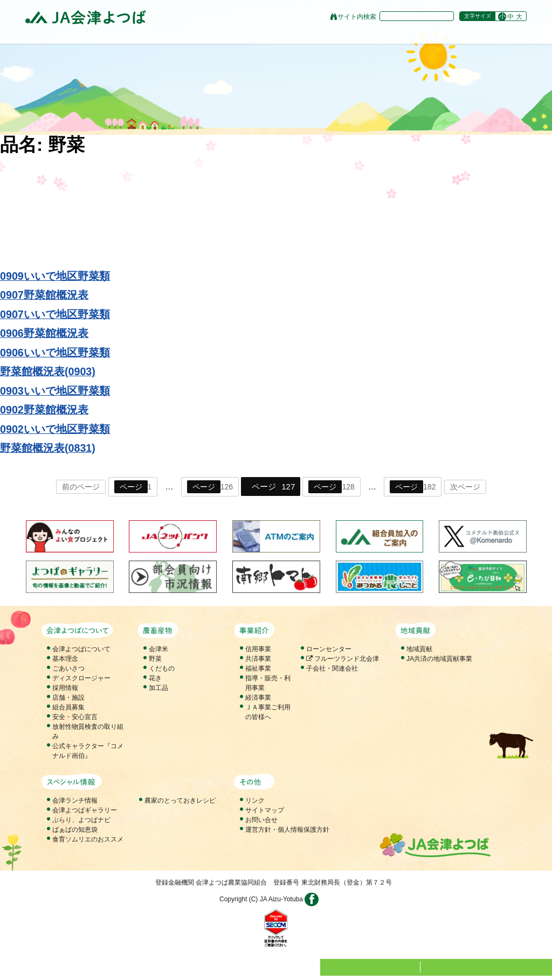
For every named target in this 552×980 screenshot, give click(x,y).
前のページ (81, 487)
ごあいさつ (68, 668)
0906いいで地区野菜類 (55, 353)
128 (331, 487)
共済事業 (258, 659)
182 (413, 487)
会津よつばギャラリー (85, 810)
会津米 (158, 649)
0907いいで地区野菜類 (55, 314)
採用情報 (65, 688)
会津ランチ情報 (75, 800)
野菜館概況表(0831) (48, 448)
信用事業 (258, 649)
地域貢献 (419, 649)
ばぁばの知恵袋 (75, 830)
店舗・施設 (68, 698)
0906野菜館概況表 (44, 333)
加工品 (158, 688)
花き (155, 678)
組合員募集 (68, 707)
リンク (255, 800)
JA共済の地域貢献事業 (439, 659)
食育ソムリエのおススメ (88, 839)
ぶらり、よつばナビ (81, 820)
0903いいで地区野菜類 (55, 391)
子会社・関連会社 (332, 668)
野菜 (155, 659)
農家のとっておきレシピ (180, 800)
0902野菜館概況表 (44, 410)
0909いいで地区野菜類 (55, 276)
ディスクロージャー (81, 678)
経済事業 (258, 698)
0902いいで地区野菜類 (55, 429)
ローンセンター (329, 649)
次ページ (465, 487)
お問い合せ (261, 820)
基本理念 (65, 659)
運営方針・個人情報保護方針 (287, 830)
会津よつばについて (81, 649)
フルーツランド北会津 (343, 659)
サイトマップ (265, 810)
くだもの (162, 668)
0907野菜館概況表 (44, 295)
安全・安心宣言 (75, 717)
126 (210, 487)
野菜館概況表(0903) (48, 371)
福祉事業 (258, 668)
